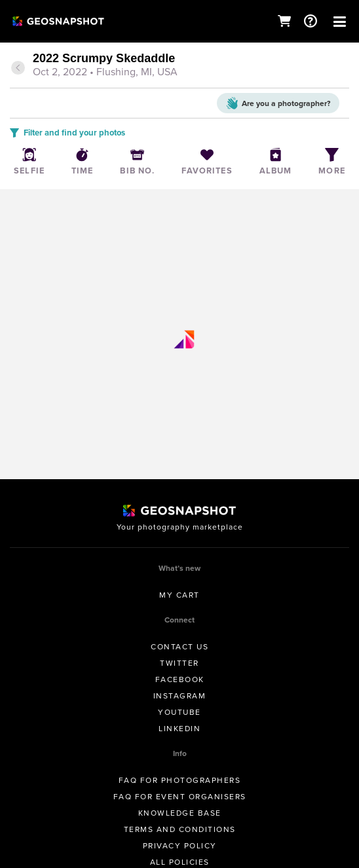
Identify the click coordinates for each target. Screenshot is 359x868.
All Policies (180, 862)
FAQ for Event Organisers (180, 797)
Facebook (180, 679)
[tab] (179, 66)
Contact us (179, 647)
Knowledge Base (180, 813)
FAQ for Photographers (180, 780)
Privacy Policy (180, 846)
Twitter (179, 663)
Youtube (179, 712)
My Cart (179, 595)
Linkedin (179, 729)
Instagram (180, 696)
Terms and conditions (180, 829)
